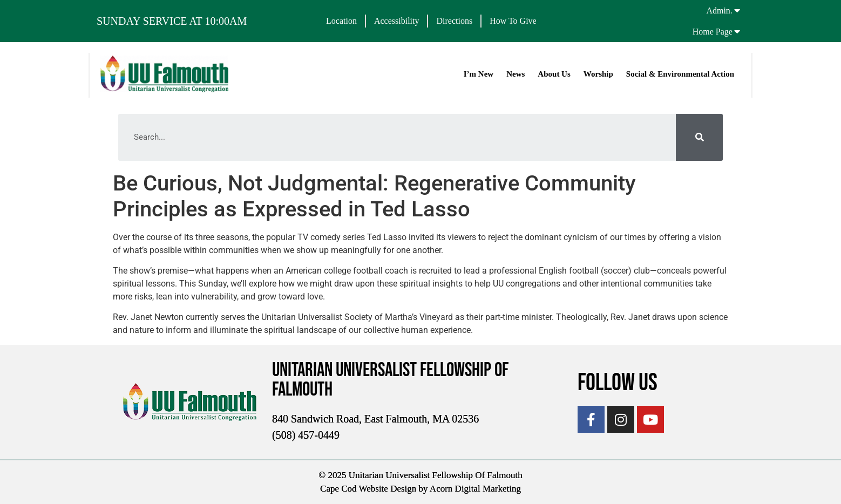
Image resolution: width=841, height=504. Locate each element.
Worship (598, 74)
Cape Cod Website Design (368, 489)
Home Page (713, 32)
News (516, 74)
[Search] (699, 137)
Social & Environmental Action (680, 74)
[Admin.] (737, 10)
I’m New (479, 74)
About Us (554, 74)
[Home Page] (737, 31)
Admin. (719, 11)
